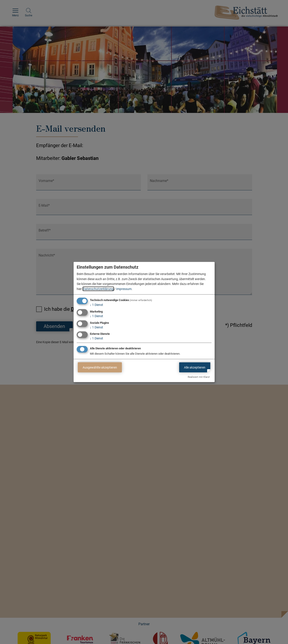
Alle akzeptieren (195, 367)
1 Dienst (97, 305)
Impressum (124, 289)
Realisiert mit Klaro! (199, 377)
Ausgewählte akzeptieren (100, 367)
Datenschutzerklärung (98, 289)
